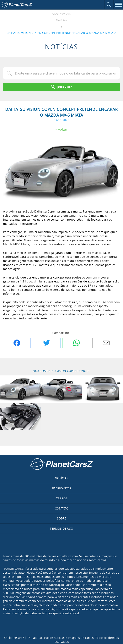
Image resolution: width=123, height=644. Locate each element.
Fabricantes (62, 488)
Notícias (61, 20)
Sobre (62, 518)
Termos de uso (61, 529)
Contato (62, 508)
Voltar (63, 129)
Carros (62, 498)
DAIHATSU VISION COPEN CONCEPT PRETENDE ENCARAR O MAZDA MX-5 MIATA (61, 33)
